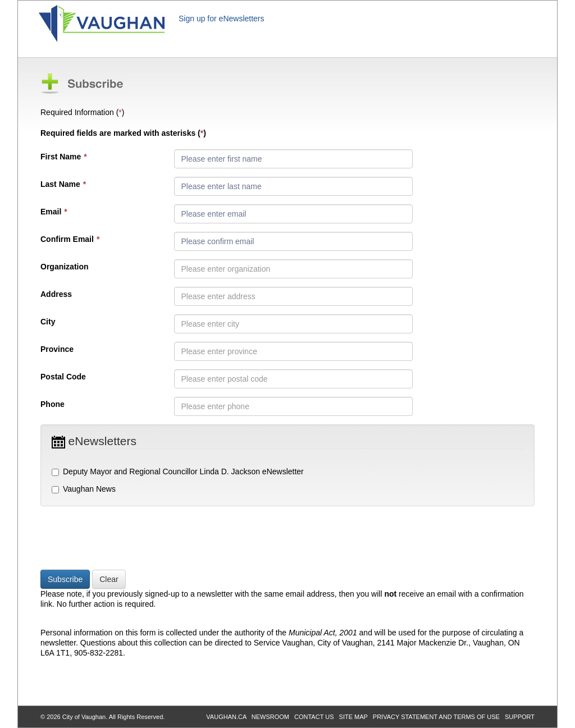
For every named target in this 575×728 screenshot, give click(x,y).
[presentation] (126, 539)
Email (54, 212)
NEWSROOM (270, 717)
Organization (65, 267)
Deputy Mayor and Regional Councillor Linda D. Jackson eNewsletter (178, 471)
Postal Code (63, 377)
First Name (64, 157)
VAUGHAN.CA (226, 717)
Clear (109, 579)
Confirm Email (70, 239)
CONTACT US (314, 717)
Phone (53, 404)
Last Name (63, 184)
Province (57, 349)
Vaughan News (84, 489)
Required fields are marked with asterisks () (123, 133)
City (48, 322)
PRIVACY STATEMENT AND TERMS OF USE (436, 717)
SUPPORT (520, 717)
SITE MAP (353, 717)
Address (56, 294)
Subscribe (65, 579)
